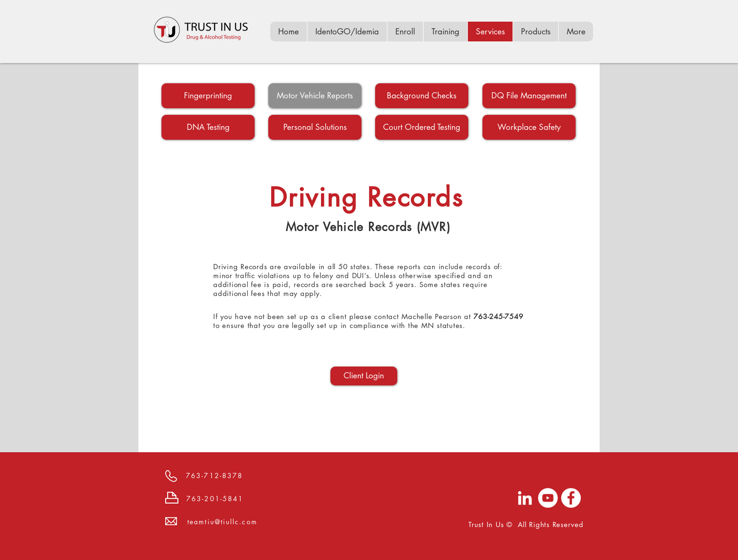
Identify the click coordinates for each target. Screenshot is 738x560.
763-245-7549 (498, 316)
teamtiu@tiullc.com (222, 522)
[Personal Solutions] (315, 127)
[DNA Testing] (208, 127)
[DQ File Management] (529, 96)
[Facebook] (571, 498)
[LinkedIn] (525, 498)
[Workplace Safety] (529, 127)
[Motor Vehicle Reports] (315, 96)
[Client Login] (364, 376)
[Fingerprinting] (208, 96)
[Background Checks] (422, 96)
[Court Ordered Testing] (422, 127)
